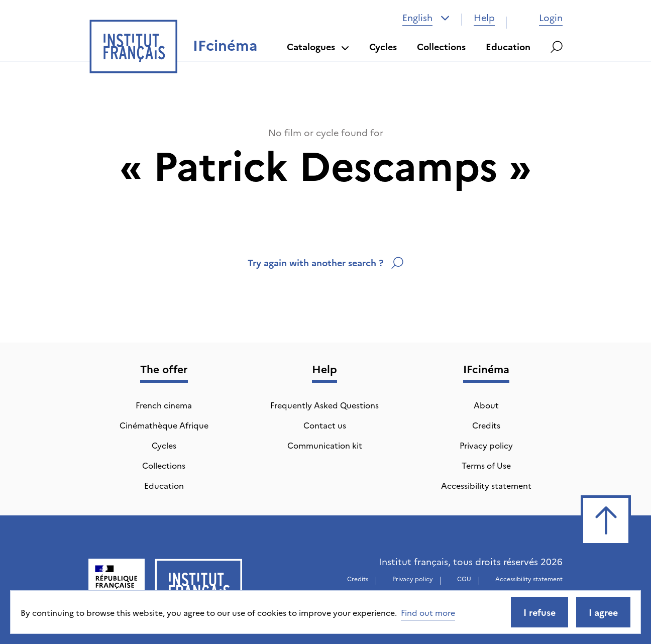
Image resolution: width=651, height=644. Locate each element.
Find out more (428, 612)
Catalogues (318, 46)
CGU (464, 578)
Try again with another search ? (325, 262)
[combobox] (426, 18)
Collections (441, 46)
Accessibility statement (486, 485)
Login (541, 17)
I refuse (539, 612)
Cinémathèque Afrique (164, 425)
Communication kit (325, 445)
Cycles (383, 46)
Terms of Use (486, 465)
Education (508, 46)
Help (484, 17)
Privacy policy (486, 445)
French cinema (164, 405)
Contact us (325, 425)
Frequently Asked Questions (324, 405)
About (486, 405)
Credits (486, 425)
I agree (603, 612)
